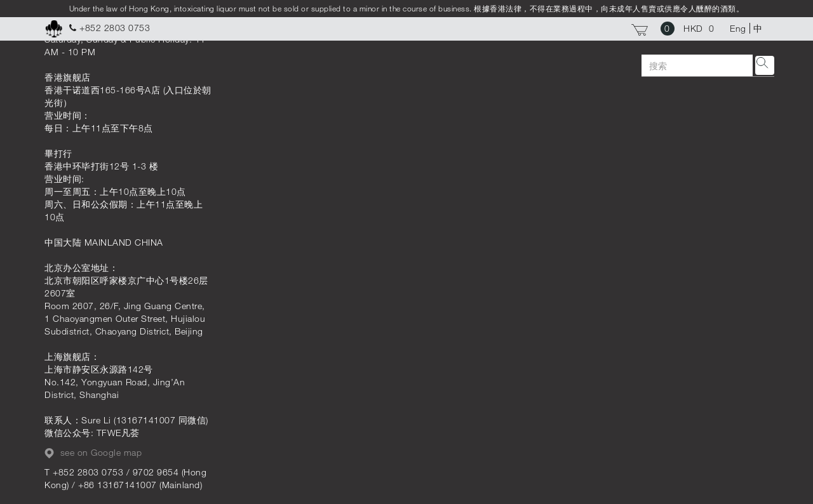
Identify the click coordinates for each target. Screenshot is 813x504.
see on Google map (93, 453)
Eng (738, 28)
